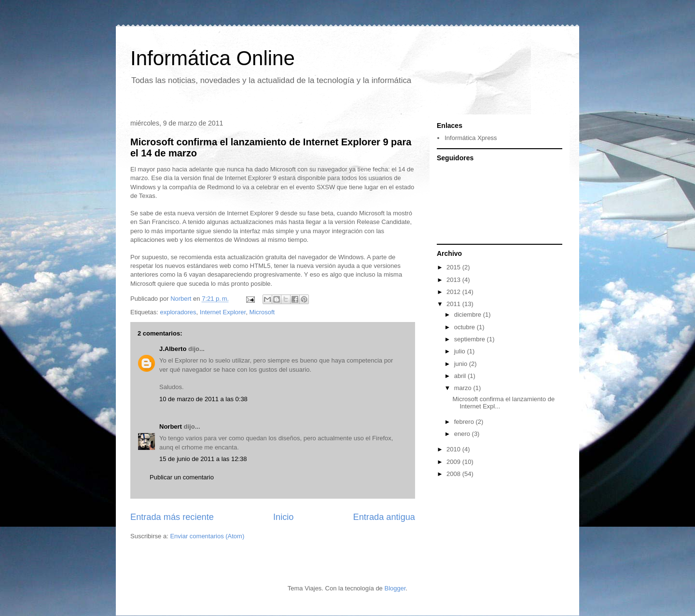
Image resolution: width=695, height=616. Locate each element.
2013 (454, 280)
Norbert (171, 427)
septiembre (471, 339)
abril (461, 376)
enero (463, 434)
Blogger (395, 588)
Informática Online (213, 58)
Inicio (283, 517)
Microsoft (262, 312)
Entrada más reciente (172, 517)
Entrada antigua (384, 517)
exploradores (178, 312)
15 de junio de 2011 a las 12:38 (203, 459)
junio (462, 364)
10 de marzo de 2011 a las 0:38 (203, 399)
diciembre (469, 315)
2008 (454, 474)
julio (461, 351)
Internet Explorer (223, 312)
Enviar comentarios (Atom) (207, 536)
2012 (454, 292)
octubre (466, 327)
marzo (464, 388)
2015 (454, 267)
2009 (454, 462)
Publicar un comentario (182, 477)
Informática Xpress (471, 138)
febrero (465, 422)
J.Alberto (173, 349)
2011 (454, 304)
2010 (454, 449)
